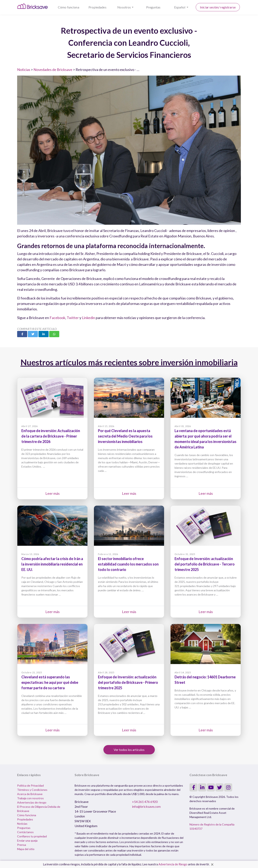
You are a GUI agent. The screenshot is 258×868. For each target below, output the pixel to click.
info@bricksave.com (146, 806)
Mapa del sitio (26, 849)
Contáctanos (25, 832)
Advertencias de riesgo (32, 802)
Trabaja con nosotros (30, 798)
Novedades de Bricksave (53, 70)
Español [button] (180, 7)
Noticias (24, 70)
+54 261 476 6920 (145, 802)
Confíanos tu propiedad (32, 836)
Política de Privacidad (30, 785)
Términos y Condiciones (32, 790)
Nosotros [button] (124, 7)
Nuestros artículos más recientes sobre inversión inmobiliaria (129, 362)
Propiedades (97, 7)
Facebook (57, 318)
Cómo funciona (69, 7)
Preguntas (153, 7)
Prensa (22, 845)
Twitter (73, 318)
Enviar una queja (27, 840)
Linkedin (88, 318)
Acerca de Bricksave (30, 794)
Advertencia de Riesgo (173, 864)
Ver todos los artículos (129, 750)
